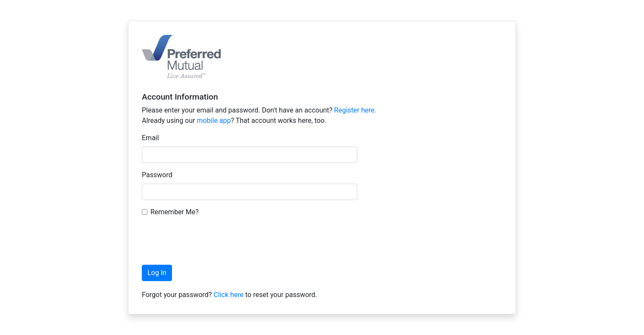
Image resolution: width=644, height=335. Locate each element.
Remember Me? (175, 212)
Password (157, 175)
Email (150, 138)
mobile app (214, 121)
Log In (157, 273)
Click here (228, 295)
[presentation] (207, 241)
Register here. (355, 110)
